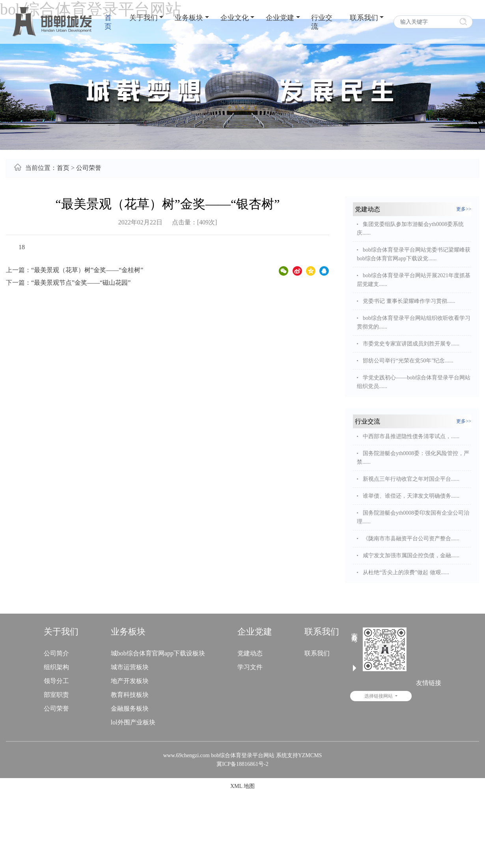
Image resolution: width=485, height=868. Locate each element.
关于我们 (144, 18)
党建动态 (250, 653)
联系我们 (364, 18)
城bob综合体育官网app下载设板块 (158, 653)
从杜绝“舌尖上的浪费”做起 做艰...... (406, 572)
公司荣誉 (89, 168)
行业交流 (322, 22)
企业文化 (235, 18)
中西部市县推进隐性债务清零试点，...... (411, 436)
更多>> (464, 209)
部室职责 (56, 695)
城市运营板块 (130, 667)
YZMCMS (310, 755)
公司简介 (56, 653)
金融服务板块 (130, 708)
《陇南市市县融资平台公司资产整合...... (411, 539)
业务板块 (189, 18)
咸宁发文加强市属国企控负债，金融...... (411, 555)
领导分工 (56, 681)
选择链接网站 (409, 696)
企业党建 (280, 18)
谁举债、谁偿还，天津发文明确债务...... (411, 496)
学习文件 (250, 667)
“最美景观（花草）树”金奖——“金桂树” (87, 270)
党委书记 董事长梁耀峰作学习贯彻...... (409, 301)
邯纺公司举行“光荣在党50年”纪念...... (408, 361)
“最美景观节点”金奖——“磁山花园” (81, 283)
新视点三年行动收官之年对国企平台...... (411, 479)
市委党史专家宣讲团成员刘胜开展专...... (411, 344)
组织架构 (56, 667)
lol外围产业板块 (133, 722)
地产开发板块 (130, 681)
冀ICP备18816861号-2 (242, 764)
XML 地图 (242, 786)
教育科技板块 (130, 695)
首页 (108, 22)
